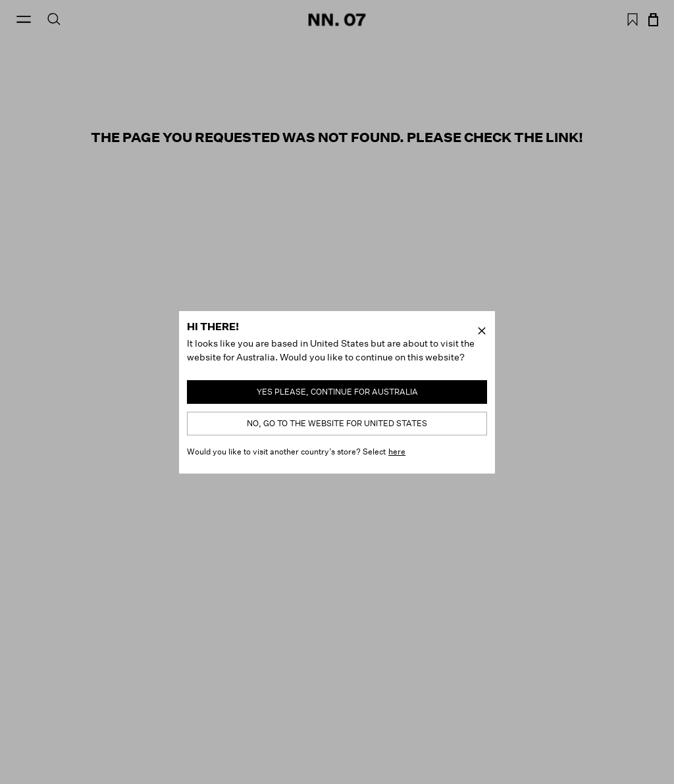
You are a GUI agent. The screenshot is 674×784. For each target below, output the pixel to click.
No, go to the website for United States (337, 423)
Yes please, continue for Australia (337, 392)
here (397, 452)
